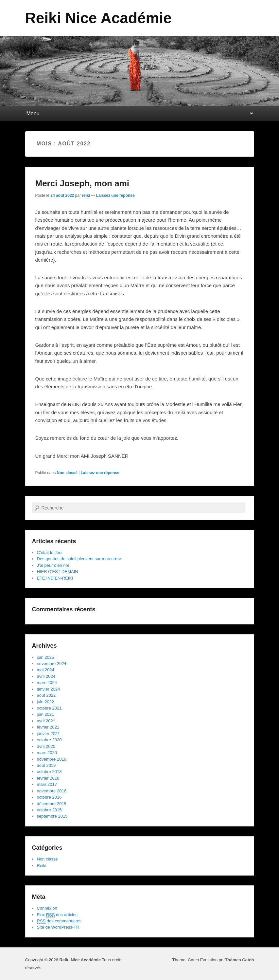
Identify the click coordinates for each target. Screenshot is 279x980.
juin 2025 (46, 657)
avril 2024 (46, 676)
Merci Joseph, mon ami (82, 183)
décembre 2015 (52, 804)
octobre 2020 (49, 740)
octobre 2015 (49, 810)
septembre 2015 (52, 816)
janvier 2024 (49, 689)
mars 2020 (47, 753)
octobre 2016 (49, 797)
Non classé (67, 473)
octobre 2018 (49, 772)
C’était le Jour (50, 553)
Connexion (47, 908)
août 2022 (46, 695)
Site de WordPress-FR (58, 927)
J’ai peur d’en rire (53, 565)
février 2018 (48, 778)
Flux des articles (57, 915)
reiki (86, 195)
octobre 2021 (49, 708)
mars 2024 (47, 683)
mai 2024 (46, 670)
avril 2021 (46, 721)
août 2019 (46, 765)
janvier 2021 (49, 734)
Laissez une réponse (115, 195)
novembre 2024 (52, 664)
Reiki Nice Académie (98, 18)
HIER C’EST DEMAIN (58, 572)
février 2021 (48, 727)
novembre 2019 (52, 759)
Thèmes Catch (240, 960)
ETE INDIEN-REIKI (55, 578)
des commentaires (59, 921)
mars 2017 (47, 784)
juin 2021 (46, 714)
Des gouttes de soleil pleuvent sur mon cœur (79, 559)
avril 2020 (46, 746)
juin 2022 (46, 702)
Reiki (42, 866)
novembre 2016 (52, 791)
